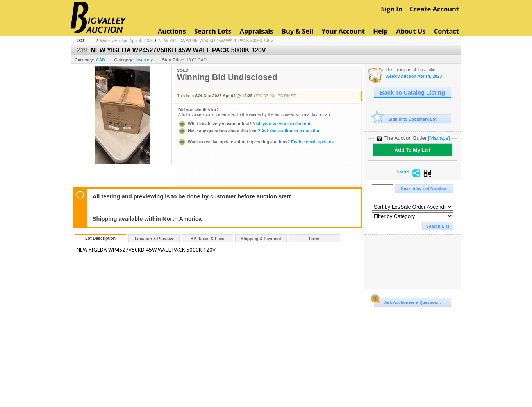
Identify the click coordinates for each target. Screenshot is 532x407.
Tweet (403, 172)
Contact (446, 31)
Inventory (144, 60)
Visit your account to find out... (246, 124)
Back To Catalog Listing (412, 93)
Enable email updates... (258, 142)
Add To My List (412, 150)
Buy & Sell (297, 31)
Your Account (343, 31)
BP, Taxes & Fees (208, 239)
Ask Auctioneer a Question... (407, 301)
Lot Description (100, 238)
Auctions (172, 31)
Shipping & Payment (261, 239)
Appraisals (256, 31)
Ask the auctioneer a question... (251, 131)
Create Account (434, 9)
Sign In (392, 9)
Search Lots (213, 31)
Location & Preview (154, 239)
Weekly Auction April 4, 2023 (126, 41)
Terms (314, 239)
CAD (101, 60)
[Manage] (439, 138)
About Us (411, 31)
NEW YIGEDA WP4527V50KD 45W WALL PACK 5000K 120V (216, 41)
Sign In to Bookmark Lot (405, 119)
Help (380, 31)
